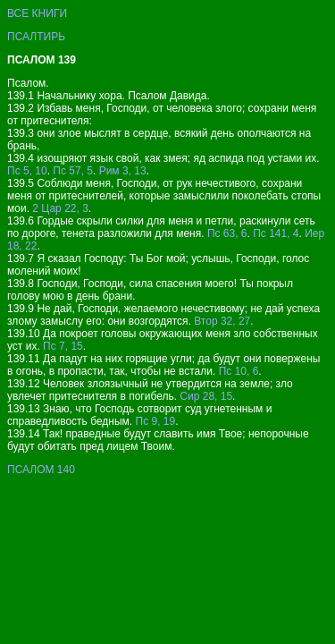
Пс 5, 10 (27, 171)
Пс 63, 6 (227, 233)
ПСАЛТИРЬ (36, 37)
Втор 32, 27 (222, 321)
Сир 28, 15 (206, 396)
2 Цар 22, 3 (60, 208)
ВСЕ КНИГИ (37, 13)
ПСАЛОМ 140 (41, 470)
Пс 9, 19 (156, 421)
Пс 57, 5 (73, 171)
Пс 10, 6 (239, 371)
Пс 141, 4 (276, 233)
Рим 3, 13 (123, 171)
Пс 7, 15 (63, 346)
